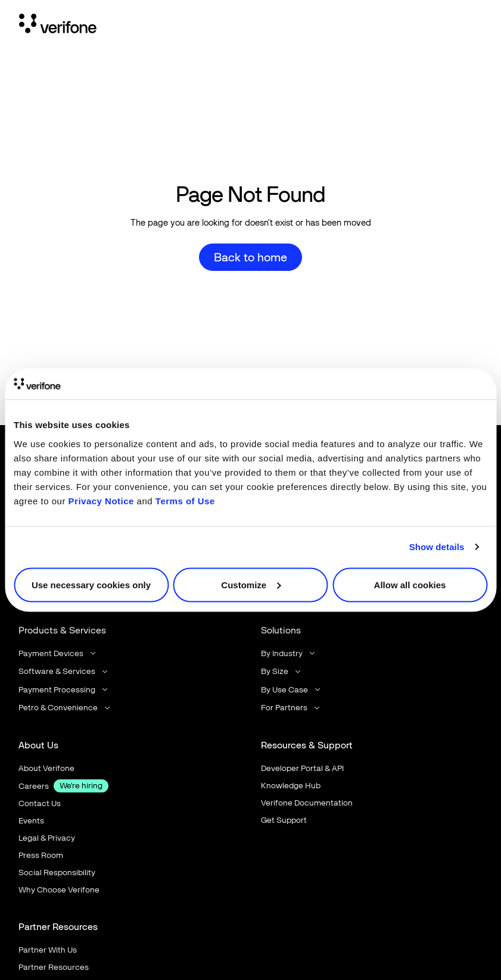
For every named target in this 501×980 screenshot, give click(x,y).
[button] (58, 653)
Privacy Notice (101, 500)
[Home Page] (58, 26)
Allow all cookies (410, 584)
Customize (251, 584)
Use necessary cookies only (91, 584)
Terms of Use (185, 500)
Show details (437, 547)
